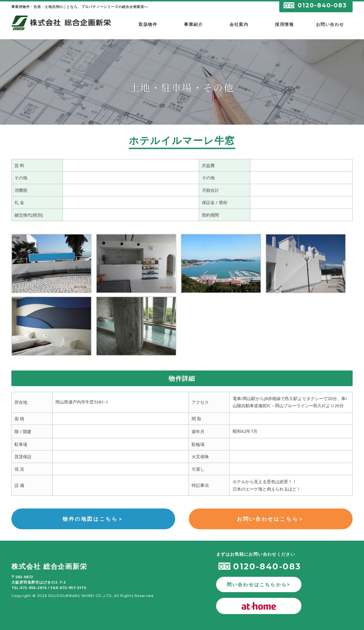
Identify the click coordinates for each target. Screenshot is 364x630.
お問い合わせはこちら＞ (271, 519)
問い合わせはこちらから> (259, 584)
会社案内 (239, 24)
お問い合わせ (330, 24)
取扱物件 (148, 24)
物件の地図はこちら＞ (93, 519)
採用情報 (284, 24)
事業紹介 (193, 24)
